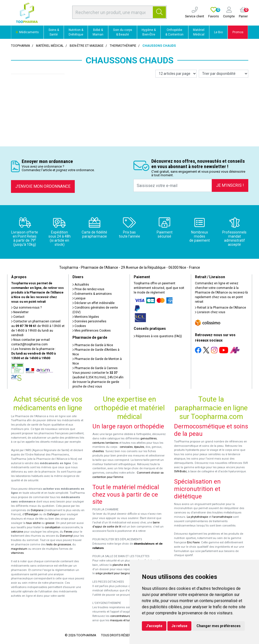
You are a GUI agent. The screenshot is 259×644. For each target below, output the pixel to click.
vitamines (17, 553)
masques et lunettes (123, 620)
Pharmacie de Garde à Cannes (95, 368)
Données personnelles (89, 321)
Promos (238, 32)
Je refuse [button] (179, 626)
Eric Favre (193, 542)
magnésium (19, 549)
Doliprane (37, 510)
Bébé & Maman (98, 32)
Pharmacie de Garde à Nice (93, 345)
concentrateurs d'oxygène (127, 616)
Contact (18, 317)
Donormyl (66, 536)
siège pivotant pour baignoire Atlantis (120, 573)
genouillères (149, 438)
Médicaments (27, 32)
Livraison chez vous (210, 312)
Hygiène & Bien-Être (149, 32)
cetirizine (17, 532)
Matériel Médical (199, 32)
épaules (139, 447)
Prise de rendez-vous (88, 289)
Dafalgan (53, 514)
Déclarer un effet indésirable (94, 303)
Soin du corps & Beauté (123, 32)
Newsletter (20, 312)
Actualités (81, 285)
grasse (50, 523)
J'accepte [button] (154, 626)
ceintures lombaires (105, 443)
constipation (53, 527)
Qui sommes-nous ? (26, 308)
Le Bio (218, 32)
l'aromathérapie (222, 517)
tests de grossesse (59, 545)
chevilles (98, 451)
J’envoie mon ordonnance (43, 186)
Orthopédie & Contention (174, 32)
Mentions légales (86, 317)
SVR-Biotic (180, 471)
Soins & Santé (54, 32)
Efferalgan (32, 514)
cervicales (126, 447)
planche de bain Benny (127, 565)
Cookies (79, 326)
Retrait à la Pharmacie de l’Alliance (220, 308)
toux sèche (33, 523)
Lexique (79, 298)
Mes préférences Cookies (92, 331)
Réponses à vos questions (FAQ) (158, 336)
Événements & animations (92, 294)
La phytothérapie (197, 517)
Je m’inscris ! (230, 185)
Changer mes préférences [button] (219, 626)
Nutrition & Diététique (76, 32)
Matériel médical (50, 46)
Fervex (68, 532)
